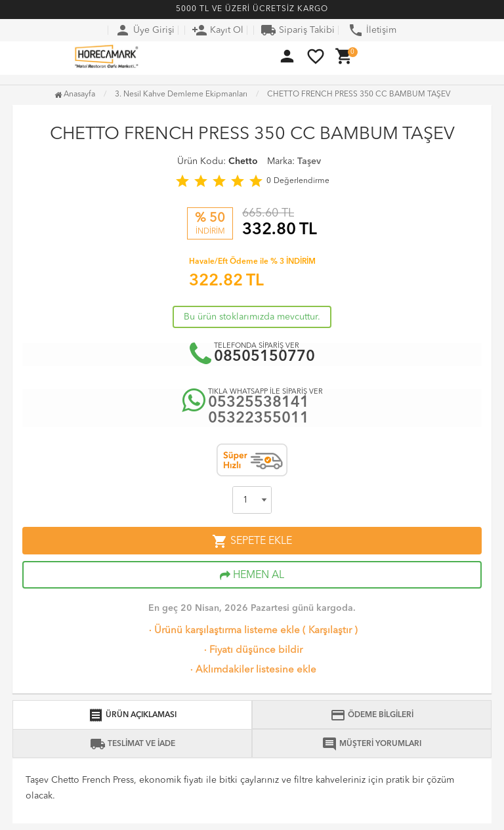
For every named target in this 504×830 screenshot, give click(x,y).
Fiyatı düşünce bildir (252, 651)
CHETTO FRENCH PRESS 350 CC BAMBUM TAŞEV (359, 94)
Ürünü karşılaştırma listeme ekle (223, 631)
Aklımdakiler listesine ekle (252, 670)
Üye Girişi (145, 30)
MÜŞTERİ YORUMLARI (371, 744)
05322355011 (259, 419)
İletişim (372, 30)
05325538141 (259, 403)
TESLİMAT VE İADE (133, 744)
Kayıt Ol (218, 30)
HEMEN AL (252, 575)
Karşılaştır (330, 631)
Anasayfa (75, 94)
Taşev (309, 161)
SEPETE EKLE (252, 541)
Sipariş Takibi (298, 30)
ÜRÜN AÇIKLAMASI (132, 715)
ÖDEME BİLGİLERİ (372, 715)
